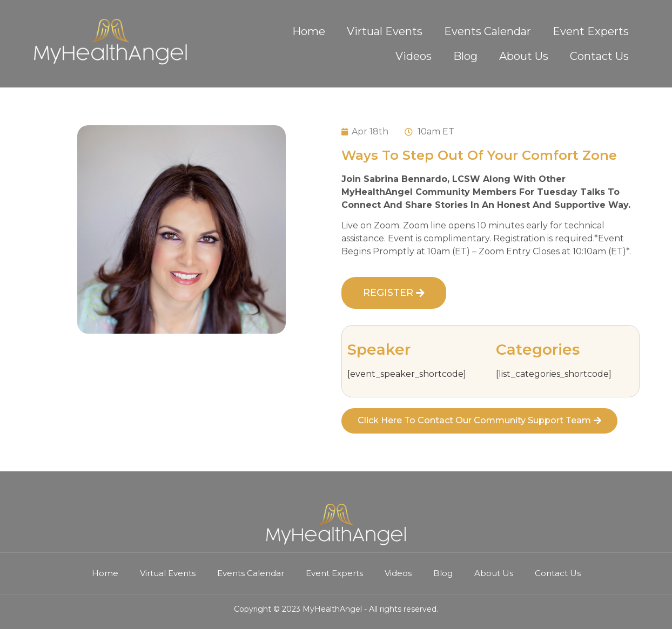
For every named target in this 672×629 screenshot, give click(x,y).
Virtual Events (385, 31)
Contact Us (599, 56)
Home (309, 31)
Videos (414, 56)
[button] (394, 293)
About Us (524, 56)
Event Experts (591, 31)
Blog (465, 56)
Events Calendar (488, 31)
